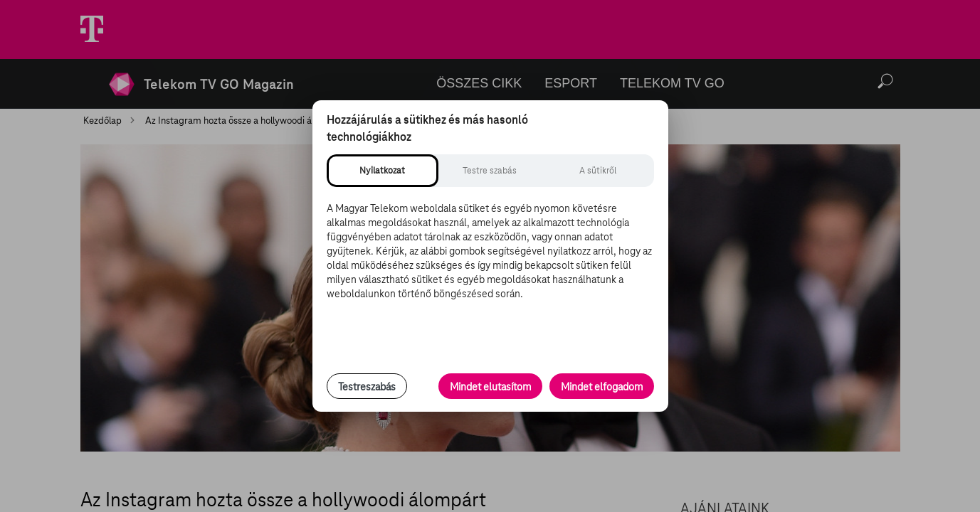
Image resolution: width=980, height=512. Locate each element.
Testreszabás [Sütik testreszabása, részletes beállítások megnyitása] (367, 387)
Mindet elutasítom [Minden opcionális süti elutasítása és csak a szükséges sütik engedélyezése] (490, 387)
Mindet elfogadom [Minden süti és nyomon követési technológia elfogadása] (602, 387)
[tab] (383, 171)
